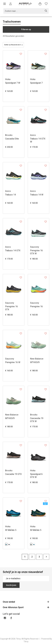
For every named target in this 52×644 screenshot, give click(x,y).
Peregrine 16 (36, 306)
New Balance (37, 359)
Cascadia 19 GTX (13, 474)
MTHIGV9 (10, 418)
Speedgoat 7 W (13, 83)
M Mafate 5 (36, 530)
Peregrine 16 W (13, 362)
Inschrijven (11, 585)
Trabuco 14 (10, 195)
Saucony (35, 247)
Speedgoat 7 (36, 83)
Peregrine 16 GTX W (36, 252)
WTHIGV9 (35, 362)
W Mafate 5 (11, 530)
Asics (33, 135)
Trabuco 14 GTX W (38, 140)
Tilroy (26, 642)
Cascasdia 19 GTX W (37, 420)
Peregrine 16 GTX (11, 308)
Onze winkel (26, 602)
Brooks (9, 135)
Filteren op (26, 29)
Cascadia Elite (12, 139)
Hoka (8, 79)
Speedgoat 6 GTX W (36, 476)
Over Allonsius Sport (26, 607)
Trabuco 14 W (37, 195)
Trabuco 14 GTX (13, 250)
